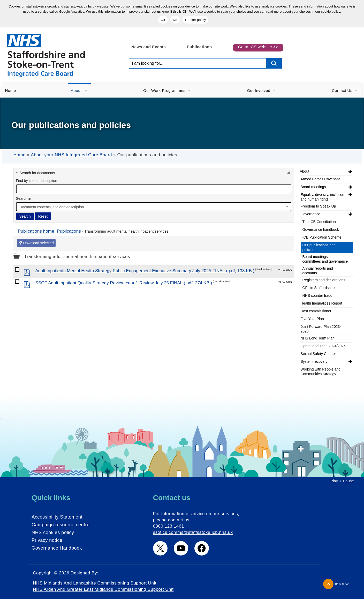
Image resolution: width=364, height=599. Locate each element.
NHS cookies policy (53, 533)
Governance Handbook (57, 548)
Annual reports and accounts (318, 271)
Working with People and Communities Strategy (321, 372)
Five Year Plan (312, 319)
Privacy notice (47, 540)
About (305, 171)
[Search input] (198, 63)
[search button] (274, 63)
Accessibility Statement (57, 517)
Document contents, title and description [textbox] (52, 207)
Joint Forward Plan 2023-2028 (321, 329)
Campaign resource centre (60, 525)
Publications (199, 47)
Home (20, 155)
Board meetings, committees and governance (325, 259)
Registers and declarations (324, 280)
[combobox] (154, 207)
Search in (24, 198)
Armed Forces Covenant (320, 179)
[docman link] (17, 269)
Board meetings (313, 187)
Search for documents (37, 173)
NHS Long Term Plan (318, 338)
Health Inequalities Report (321, 303)
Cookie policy (196, 20)
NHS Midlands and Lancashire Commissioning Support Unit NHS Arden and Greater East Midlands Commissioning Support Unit (103, 586)
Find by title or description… (39, 181)
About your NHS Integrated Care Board (71, 155)
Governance (310, 214)
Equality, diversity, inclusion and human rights (323, 197)
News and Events (149, 47)
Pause (348, 481)
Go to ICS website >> (258, 47)
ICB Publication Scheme (322, 237)
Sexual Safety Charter (318, 354)
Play (334, 481)
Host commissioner (316, 311)
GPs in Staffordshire (319, 288)
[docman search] (154, 189)
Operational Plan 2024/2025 (323, 346)
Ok (163, 20)
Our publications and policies (319, 247)
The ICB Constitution (319, 222)
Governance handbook (321, 230)
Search (25, 216)
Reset (43, 216)
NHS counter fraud (317, 295)
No (175, 20)
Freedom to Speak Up (318, 206)
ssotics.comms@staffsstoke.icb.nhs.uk (193, 532)
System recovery (314, 361)
